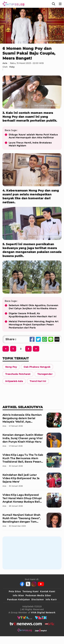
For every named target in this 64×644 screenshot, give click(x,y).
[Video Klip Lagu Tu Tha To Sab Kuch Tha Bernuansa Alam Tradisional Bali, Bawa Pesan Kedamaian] (32, 461)
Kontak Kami (48, 591)
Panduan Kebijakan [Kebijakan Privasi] (19, 599)
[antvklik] (50, 624)
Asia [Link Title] (5, 63)
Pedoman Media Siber (38, 595)
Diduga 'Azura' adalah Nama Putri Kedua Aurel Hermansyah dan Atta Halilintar (33, 136)
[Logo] (13, 4)
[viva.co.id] (25, 618)
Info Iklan (18, 595)
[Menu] (60, 4)
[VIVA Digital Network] (43, 613)
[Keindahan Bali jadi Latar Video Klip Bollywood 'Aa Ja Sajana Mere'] (32, 481)
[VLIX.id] (41, 618)
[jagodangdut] (41, 630)
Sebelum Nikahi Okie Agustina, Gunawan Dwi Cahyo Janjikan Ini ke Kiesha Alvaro (34, 307)
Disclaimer (38, 599)
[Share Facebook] (32, 339)
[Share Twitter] (38, 339)
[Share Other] (57, 339)
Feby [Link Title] (12, 67)
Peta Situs (15, 591)
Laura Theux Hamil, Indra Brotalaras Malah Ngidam (30, 144)
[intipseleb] (25, 630)
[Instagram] (34, 584)
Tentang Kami (31, 591)
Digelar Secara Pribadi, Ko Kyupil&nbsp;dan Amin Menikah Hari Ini (33, 315)
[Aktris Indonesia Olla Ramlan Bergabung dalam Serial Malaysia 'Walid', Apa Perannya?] (32, 421)
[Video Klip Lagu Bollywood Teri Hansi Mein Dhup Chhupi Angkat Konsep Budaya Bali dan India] (32, 501)
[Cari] (54, 4)
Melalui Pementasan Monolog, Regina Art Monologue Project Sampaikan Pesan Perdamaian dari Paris (34, 324)
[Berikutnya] (6, 349)
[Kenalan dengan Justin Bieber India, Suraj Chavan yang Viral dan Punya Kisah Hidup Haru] (32, 441)
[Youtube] (41, 584)
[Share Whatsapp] (45, 339)
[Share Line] (51, 339)
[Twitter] (28, 584)
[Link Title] (11, 367)
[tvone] (26, 624)
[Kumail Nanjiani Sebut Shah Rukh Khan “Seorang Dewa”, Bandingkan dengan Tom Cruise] (32, 521)
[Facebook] (22, 584)
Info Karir (51, 599)
